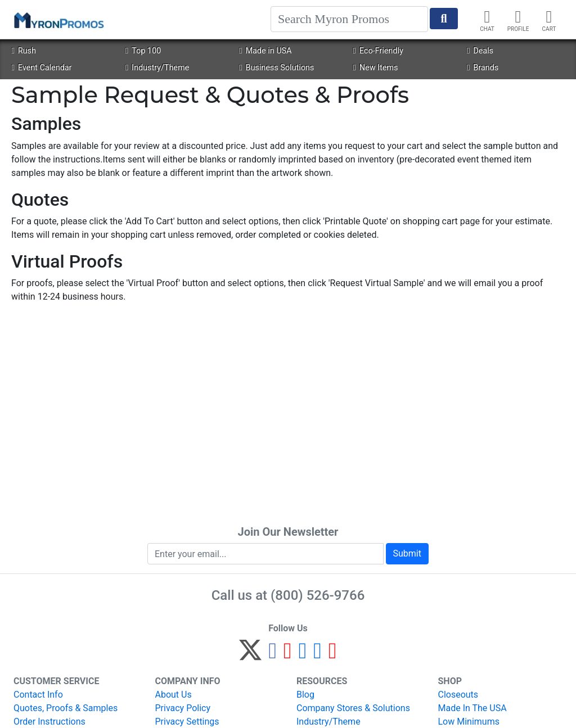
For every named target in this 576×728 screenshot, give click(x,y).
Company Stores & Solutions (353, 708)
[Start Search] (444, 19)
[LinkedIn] (318, 655)
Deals (480, 51)
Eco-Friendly (378, 51)
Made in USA (265, 51)
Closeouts (458, 695)
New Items (376, 68)
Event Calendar (41, 68)
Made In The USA (472, 708)
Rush (23, 51)
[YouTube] (333, 655)
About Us (174, 695)
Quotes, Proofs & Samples (66, 708)
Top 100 (143, 51)
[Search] (349, 19)
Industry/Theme (157, 68)
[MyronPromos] (58, 20)
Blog (305, 695)
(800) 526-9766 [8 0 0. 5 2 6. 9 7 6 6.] (318, 595)
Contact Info (38, 695)
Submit (407, 553)
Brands (483, 68)
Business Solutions (276, 68)
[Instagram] (303, 655)
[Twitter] (250, 655)
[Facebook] (273, 655)
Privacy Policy (183, 708)
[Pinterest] (288, 655)
